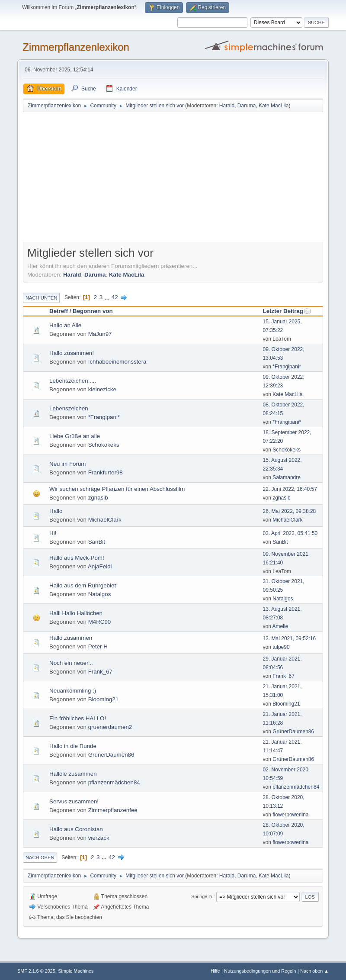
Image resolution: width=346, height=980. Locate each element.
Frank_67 (100, 672)
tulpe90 (281, 647)
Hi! (53, 533)
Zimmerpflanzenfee (113, 810)
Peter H (98, 646)
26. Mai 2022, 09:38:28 (290, 511)
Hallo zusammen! (72, 353)
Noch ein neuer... (71, 663)
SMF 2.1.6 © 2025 (36, 971)
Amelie (280, 626)
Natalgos (100, 594)
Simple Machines (76, 971)
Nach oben (40, 857)
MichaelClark (105, 520)
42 (115, 297)
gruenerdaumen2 (110, 727)
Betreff (59, 311)
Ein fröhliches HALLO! (78, 718)
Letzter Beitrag (287, 311)
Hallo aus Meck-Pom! (77, 558)
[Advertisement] (173, 178)
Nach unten (41, 298)
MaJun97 (100, 334)
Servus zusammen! (74, 801)
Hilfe (215, 971)
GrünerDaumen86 (293, 732)
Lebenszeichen (69, 408)
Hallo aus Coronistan (76, 829)
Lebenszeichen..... (73, 381)
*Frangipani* (287, 367)
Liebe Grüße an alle (75, 436)
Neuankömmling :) (73, 691)
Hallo (56, 511)
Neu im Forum (67, 464)
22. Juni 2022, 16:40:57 (290, 489)
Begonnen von (93, 311)
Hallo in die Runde (73, 746)
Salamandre (287, 477)
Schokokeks (104, 445)
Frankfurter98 (106, 472)
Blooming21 (103, 699)
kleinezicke (102, 389)
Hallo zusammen (71, 638)
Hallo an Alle (65, 325)
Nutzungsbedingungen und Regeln (260, 971)
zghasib (98, 498)
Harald (227, 106)
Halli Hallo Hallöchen (76, 613)
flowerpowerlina (290, 815)
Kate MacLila (274, 106)
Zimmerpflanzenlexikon (76, 47)
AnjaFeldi (100, 566)
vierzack (99, 838)
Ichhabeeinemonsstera (117, 362)
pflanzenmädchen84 (114, 782)
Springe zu (202, 896)
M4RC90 (100, 622)
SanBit (97, 542)
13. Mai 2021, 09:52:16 (290, 638)
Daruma (247, 106)
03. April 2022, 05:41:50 (290, 533)
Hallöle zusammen (73, 774)
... (108, 297)
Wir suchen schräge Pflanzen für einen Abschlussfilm (117, 489)
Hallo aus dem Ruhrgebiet (83, 585)
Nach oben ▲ (314, 971)
